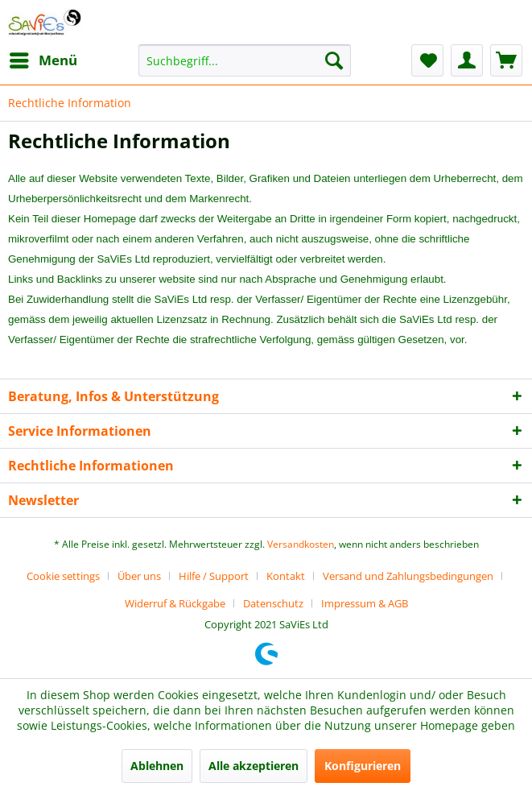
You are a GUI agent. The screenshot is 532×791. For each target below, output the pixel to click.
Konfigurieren (363, 766)
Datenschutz (273, 603)
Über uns (139, 576)
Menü (43, 58)
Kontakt (286, 576)
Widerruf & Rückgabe (175, 603)
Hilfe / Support (214, 576)
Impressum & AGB (365, 603)
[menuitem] (43, 60)
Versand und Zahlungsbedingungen (408, 576)
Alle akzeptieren (254, 766)
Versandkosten (301, 544)
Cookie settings (63, 576)
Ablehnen (157, 766)
